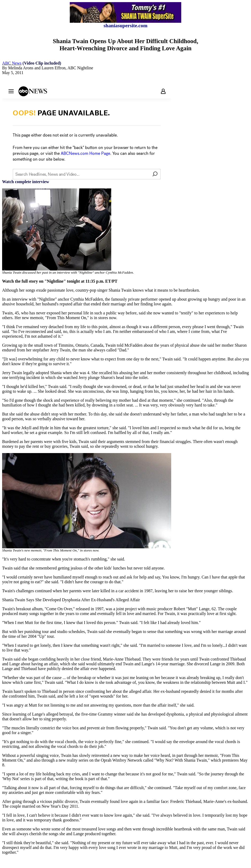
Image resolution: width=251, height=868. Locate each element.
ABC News (12, 63)
